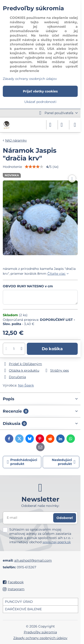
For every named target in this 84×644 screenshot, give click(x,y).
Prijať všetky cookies (40, 91)
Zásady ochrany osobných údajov (40, 638)
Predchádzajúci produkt (22, 462)
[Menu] (75, 125)
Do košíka (52, 349)
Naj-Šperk (26, 385)
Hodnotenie (12, 167)
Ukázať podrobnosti (40, 102)
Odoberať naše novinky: (40, 506)
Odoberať (65, 518)
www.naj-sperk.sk (57, 542)
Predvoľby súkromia (40, 632)
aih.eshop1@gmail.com (33, 560)
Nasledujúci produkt (64, 462)
